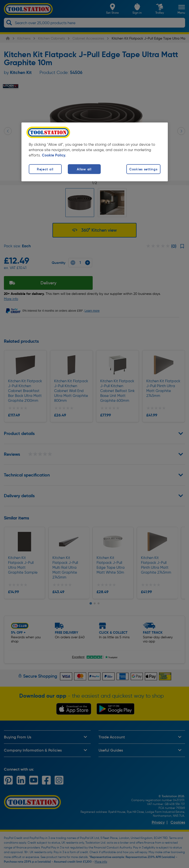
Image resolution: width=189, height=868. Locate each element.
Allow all (84, 169)
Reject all (45, 169)
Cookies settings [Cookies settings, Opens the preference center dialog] (143, 169)
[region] (95, 152)
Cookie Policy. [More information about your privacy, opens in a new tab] (54, 155)
